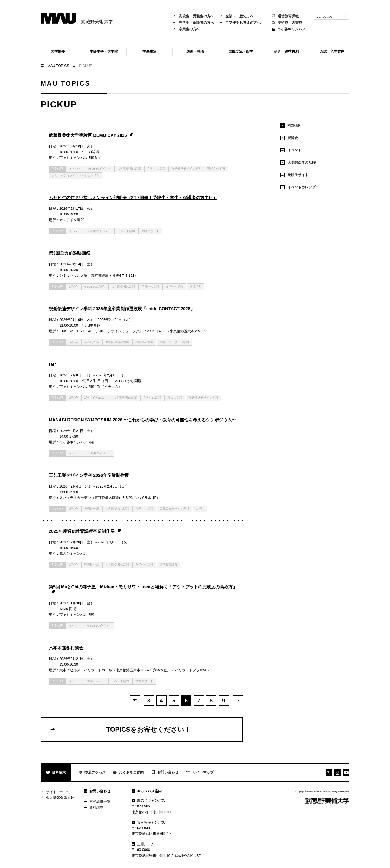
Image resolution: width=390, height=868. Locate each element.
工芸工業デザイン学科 (174, 509)
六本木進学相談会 (66, 648)
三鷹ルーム (143, 844)
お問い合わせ (165, 773)
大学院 (200, 509)
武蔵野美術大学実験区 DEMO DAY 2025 (91, 135)
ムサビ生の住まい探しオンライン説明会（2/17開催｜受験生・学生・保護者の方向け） (133, 198)
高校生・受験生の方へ (193, 16)
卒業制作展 (92, 342)
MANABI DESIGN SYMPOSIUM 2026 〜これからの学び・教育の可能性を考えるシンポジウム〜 (142, 420)
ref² (52, 364)
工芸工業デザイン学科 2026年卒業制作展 (89, 475)
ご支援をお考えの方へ (240, 23)
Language (333, 16)
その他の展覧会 (95, 286)
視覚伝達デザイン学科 (186, 169)
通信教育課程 (285, 16)
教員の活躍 (175, 398)
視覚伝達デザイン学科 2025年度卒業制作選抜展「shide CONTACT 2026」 (122, 309)
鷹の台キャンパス (148, 800)
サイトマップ (200, 773)
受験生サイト (150, 231)
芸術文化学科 (216, 169)
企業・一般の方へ (236, 16)
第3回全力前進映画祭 (69, 253)
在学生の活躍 (156, 169)
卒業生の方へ (186, 29)
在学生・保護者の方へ (193, 23)
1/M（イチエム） (96, 398)
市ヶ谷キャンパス (289, 29)
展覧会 (74, 286)
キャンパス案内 (147, 791)
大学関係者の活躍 (129, 169)
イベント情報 (126, 231)
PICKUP (290, 125)
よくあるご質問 (128, 773)
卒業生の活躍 (150, 286)
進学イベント (96, 681)
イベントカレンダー (300, 187)
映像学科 (196, 286)
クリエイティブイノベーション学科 (76, 175)
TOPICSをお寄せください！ (120, 729)
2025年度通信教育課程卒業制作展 (85, 531)
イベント (75, 169)
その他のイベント (99, 169)
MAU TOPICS (58, 66)
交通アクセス (92, 773)
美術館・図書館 (287, 23)
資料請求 (56, 773)
